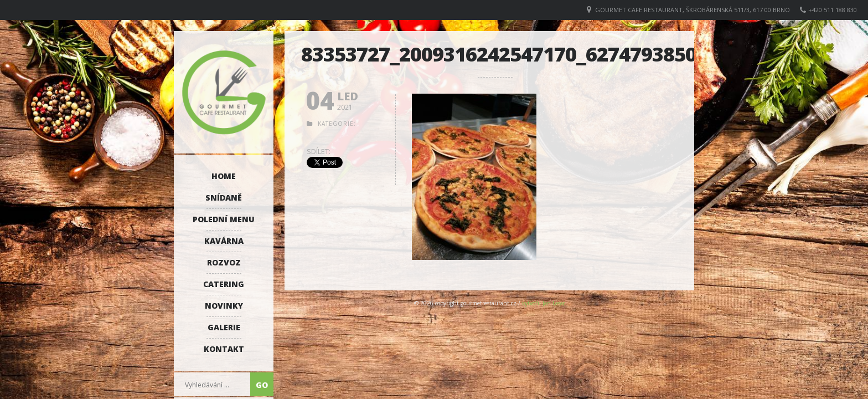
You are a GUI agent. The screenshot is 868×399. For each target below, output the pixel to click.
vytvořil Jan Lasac (544, 303)
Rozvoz (224, 262)
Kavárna (224, 241)
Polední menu (224, 219)
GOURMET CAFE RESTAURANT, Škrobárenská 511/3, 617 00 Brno (693, 10)
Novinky (224, 306)
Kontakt (224, 349)
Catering (224, 284)
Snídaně (224, 198)
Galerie (224, 327)
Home (224, 176)
